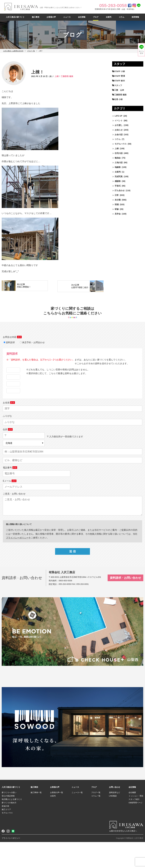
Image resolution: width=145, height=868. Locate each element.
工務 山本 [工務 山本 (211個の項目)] (119, 90)
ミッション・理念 (136, 822)
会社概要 (132, 819)
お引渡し (119, 125)
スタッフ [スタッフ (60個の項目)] (118, 85)
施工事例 (36, 17)
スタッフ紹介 (134, 825)
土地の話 (119, 162)
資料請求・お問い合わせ (125, 604)
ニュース (67, 17)
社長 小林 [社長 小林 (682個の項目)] (118, 99)
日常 (117, 195)
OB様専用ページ (135, 829)
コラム (122, 17)
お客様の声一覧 (57, 819)
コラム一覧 (96, 822)
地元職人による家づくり (12, 825)
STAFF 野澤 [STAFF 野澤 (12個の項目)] (120, 76)
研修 (117, 209)
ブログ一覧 (31, 51)
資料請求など (115, 819)
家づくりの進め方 (9, 829)
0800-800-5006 (65, 607)
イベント (119, 121)
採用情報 (135, 17)
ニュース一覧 (77, 819)
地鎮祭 (118, 167)
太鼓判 (109, 17)
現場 (117, 204)
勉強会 (118, 158)
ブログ (96, 17)
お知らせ (119, 130)
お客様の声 (51, 17)
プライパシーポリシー (17, 564)
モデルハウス (121, 144)
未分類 (118, 200)
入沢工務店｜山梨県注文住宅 (13, 51)
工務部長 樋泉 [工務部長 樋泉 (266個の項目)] (120, 95)
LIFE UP (119, 116)
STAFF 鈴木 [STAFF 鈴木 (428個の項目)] (120, 81)
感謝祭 (118, 181)
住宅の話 (119, 153)
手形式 (118, 186)
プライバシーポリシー (11, 864)
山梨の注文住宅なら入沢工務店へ (123, 857)
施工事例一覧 (36, 819)
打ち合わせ (120, 190)
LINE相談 (113, 822)
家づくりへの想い (9, 819)
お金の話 (119, 135)
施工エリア (6, 836)
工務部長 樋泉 (67, 76)
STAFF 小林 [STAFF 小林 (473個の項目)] (120, 71)
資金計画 (5, 832)
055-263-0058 (65, 610)
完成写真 (119, 176)
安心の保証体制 (8, 822)
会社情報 (82, 17)
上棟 (57, 76)
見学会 (118, 214)
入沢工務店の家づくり (15, 17)
